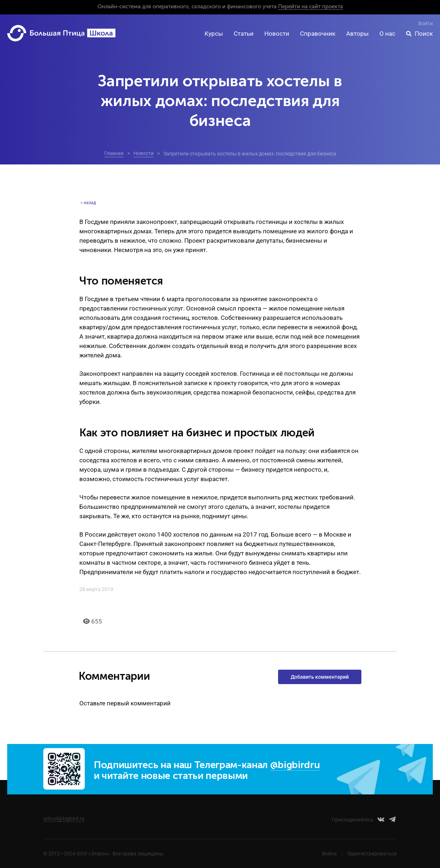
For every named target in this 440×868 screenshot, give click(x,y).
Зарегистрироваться (372, 854)
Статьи (244, 34)
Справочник (318, 34)
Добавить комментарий (320, 677)
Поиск (424, 34)
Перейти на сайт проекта (311, 7)
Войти (426, 23)
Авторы (357, 34)
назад (88, 203)
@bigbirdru (295, 765)
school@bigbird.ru (64, 819)
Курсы (214, 34)
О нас (387, 34)
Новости (277, 34)
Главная (114, 153)
